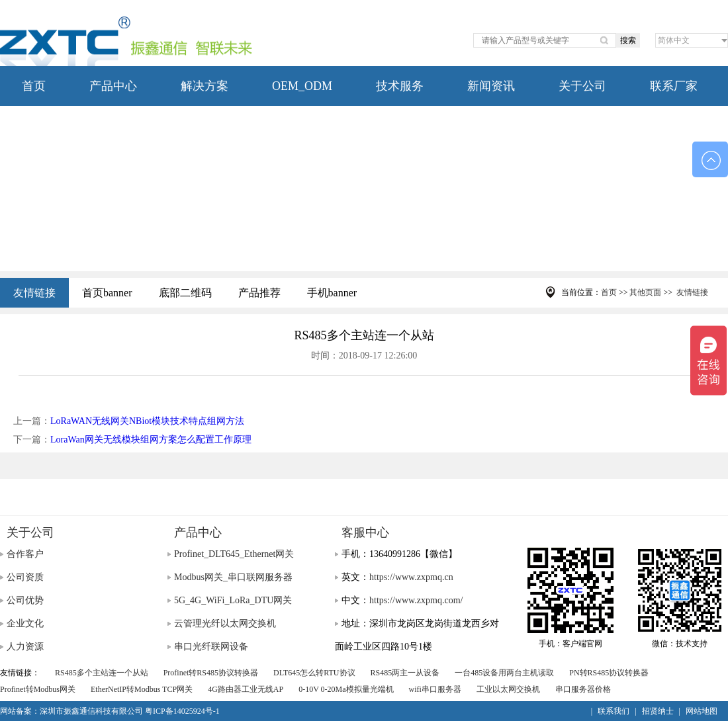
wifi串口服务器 (435, 689)
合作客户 (25, 554)
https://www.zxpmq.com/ (416, 600)
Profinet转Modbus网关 (38, 689)
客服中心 (365, 532)
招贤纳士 (658, 711)
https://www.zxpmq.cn (411, 577)
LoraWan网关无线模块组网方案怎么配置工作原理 (151, 440)
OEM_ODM (302, 86)
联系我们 (614, 711)
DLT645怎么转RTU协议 (314, 673)
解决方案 (205, 86)
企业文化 (25, 623)
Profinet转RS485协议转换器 (211, 673)
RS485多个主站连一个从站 (102, 673)
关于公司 (582, 86)
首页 (34, 86)
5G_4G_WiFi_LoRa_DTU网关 (233, 600)
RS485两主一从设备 (405, 673)
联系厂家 (674, 86)
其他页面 (645, 292)
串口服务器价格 (583, 689)
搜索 (628, 40)
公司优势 (25, 600)
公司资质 (25, 577)
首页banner (107, 293)
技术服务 (400, 86)
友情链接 (34, 293)
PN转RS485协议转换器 (609, 673)
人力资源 (25, 647)
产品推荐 (259, 293)
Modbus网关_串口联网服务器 (233, 577)
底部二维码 (185, 293)
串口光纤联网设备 (211, 647)
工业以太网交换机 (508, 689)
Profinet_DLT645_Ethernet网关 (234, 554)
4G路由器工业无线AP (246, 689)
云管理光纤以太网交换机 (225, 623)
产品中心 (113, 86)
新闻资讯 (491, 86)
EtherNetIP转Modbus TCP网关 (142, 689)
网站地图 (702, 711)
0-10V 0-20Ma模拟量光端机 (346, 689)
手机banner (332, 293)
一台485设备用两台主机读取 (504, 673)
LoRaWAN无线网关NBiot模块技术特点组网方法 (147, 421)
